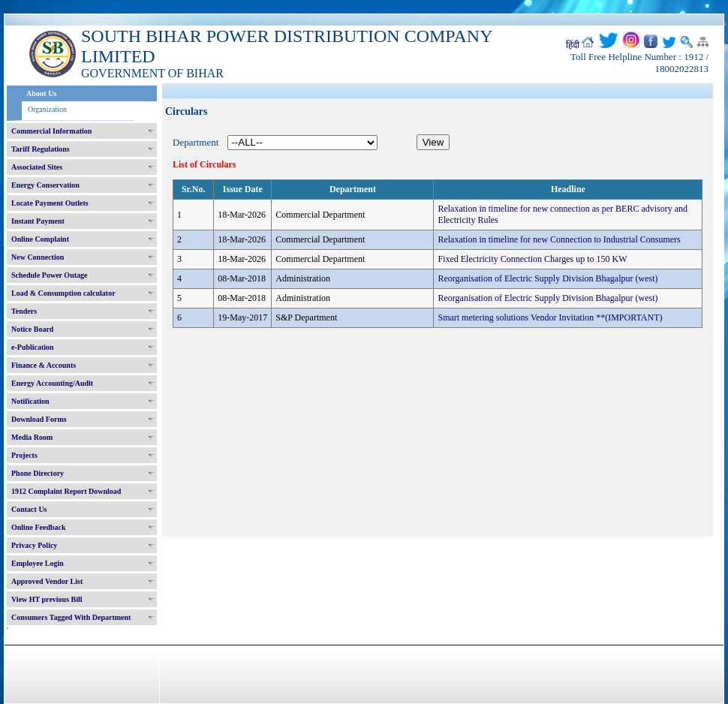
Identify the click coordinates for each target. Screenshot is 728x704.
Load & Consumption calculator (63, 293)
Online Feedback (39, 527)
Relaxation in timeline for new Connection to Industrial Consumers (559, 239)
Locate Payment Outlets (50, 203)
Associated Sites (37, 167)
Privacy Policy (34, 545)
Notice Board (32, 329)
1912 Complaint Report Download (66, 491)
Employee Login (38, 563)
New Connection (38, 257)
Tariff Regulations (41, 149)
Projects (24, 455)
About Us (41, 93)
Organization (47, 109)
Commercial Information (51, 131)
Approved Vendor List (47, 581)
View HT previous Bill (47, 599)
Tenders (24, 311)
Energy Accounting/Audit (52, 383)
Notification (30, 401)
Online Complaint (40, 239)
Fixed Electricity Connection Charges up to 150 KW (532, 259)
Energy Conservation (45, 185)
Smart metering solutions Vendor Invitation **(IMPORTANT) (550, 317)
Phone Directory (38, 473)
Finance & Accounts (44, 365)
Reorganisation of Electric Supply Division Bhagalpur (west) (548, 278)
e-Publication (33, 347)
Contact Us (29, 509)
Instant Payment (38, 221)
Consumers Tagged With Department (71, 617)
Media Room (32, 437)
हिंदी (573, 45)
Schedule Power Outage (49, 275)
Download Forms (39, 419)
